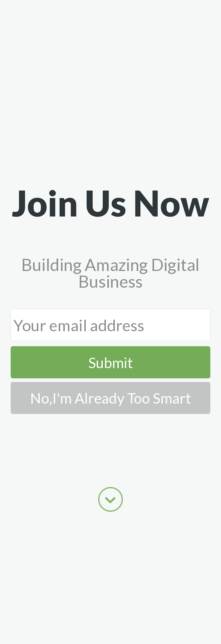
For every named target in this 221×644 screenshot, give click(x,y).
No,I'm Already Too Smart (110, 398)
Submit (111, 362)
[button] (110, 203)
